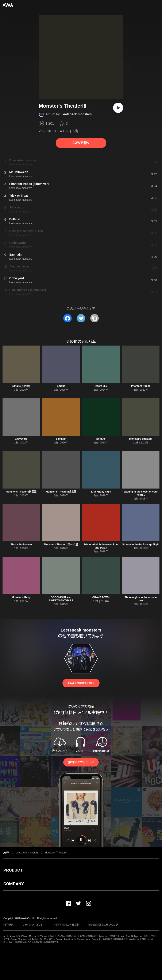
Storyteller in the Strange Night (141, 545)
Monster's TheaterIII (56, 853)
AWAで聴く (81, 143)
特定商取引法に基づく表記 (103, 925)
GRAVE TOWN (101, 597)
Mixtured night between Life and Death (101, 546)
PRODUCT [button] (13, 870)
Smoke (61, 386)
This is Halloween (21, 545)
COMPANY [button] (14, 884)
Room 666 (101, 386)
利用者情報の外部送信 (67, 925)
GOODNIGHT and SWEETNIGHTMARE (61, 599)
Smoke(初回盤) (21, 386)
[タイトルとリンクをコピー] (94, 318)
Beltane (101, 439)
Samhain (61, 439)
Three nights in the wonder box (141, 599)
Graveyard (21, 439)
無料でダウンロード (81, 762)
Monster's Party (21, 597)
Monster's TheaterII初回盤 (21, 492)
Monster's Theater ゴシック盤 (61, 545)
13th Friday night (101, 492)
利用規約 (8, 925)
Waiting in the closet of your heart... (141, 493)
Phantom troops (141, 386)
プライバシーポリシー (34, 925)
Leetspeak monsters (77, 114)
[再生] (118, 108)
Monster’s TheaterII (141, 439)
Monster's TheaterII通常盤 (61, 492)
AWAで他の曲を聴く (81, 683)
